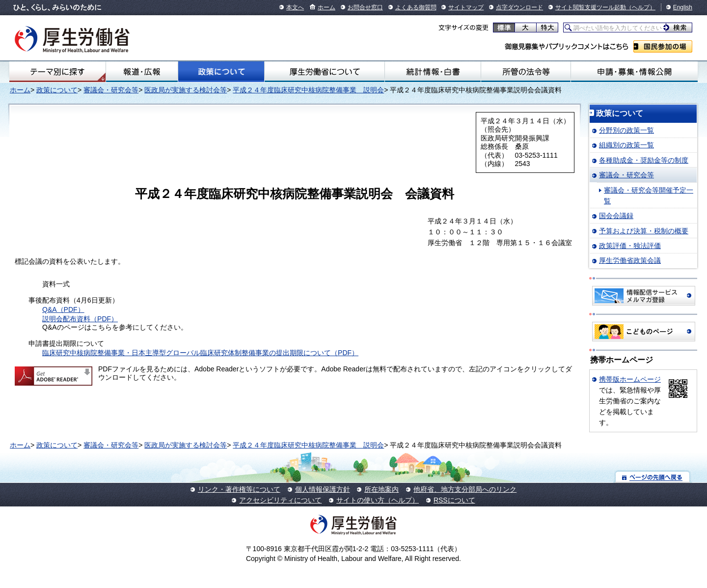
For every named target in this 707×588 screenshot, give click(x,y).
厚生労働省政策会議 (630, 260)
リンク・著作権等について (239, 489)
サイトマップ (466, 7)
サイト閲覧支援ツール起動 (591, 7)
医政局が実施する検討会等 (186, 90)
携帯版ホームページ (630, 379)
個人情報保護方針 (323, 489)
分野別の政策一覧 (626, 130)
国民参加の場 (663, 46)
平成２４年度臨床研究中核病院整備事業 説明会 (308, 90)
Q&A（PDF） (63, 309)
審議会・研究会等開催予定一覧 (649, 196)
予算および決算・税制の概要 (644, 231)
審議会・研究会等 (111, 90)
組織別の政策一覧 (626, 145)
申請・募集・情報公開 (634, 72)
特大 (547, 28)
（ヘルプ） (641, 7)
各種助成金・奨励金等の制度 (644, 160)
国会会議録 (616, 216)
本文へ (295, 7)
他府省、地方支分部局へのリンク (465, 489)
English (683, 7)
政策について (221, 72)
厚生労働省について (325, 72)
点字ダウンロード (519, 7)
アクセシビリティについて (280, 500)
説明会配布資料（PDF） (80, 319)
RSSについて (454, 500)
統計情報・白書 (433, 72)
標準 (504, 28)
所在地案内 (381, 489)
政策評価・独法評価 (630, 246)
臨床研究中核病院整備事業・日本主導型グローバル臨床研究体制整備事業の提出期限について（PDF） (200, 353)
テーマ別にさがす (57, 72)
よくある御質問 (416, 7)
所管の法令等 (526, 72)
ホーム (326, 7)
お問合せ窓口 (365, 7)
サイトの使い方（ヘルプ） (378, 500)
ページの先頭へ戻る (653, 477)
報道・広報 (142, 72)
